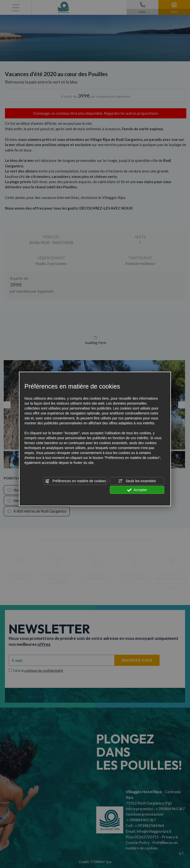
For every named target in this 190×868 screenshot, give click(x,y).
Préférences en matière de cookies (75, 481)
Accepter (137, 490)
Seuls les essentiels (137, 481)
